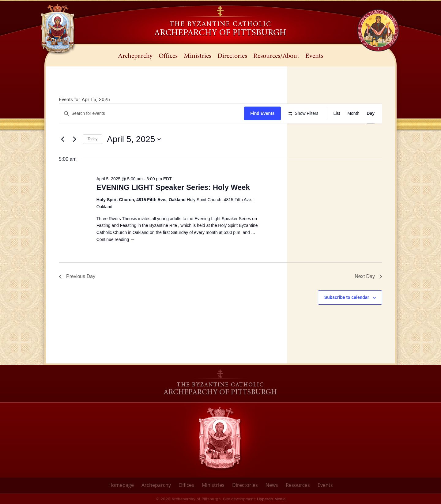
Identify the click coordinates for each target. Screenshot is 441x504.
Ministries (213, 485)
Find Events (262, 113)
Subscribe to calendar (347, 297)
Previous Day (77, 276)
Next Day (368, 276)
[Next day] (74, 139)
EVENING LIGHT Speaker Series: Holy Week (173, 187)
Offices (186, 485)
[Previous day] (62, 139)
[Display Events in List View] (337, 113)
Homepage (121, 485)
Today (92, 139)
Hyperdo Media (271, 499)
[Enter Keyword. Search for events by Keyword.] (152, 113)
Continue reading (116, 239)
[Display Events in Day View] (371, 113)
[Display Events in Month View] (353, 113)
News (272, 485)
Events (325, 485)
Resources (298, 485)
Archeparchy (156, 485)
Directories (245, 485)
